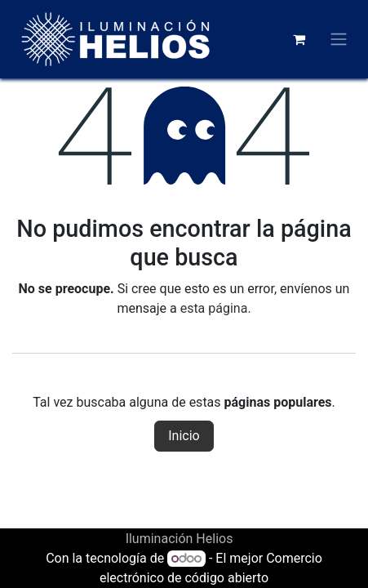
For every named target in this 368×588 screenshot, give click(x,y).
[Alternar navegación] (339, 40)
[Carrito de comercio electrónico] (299, 39)
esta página (214, 308)
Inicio (184, 436)
